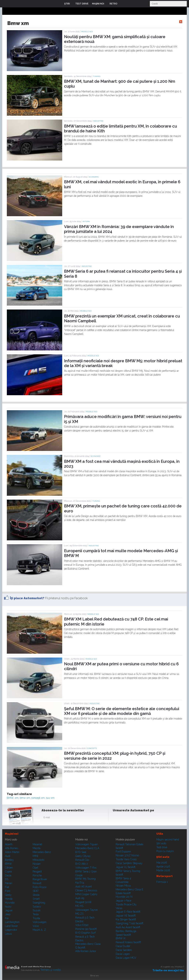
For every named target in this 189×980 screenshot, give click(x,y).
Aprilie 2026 (163, 867)
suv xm (50, 798)
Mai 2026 (162, 863)
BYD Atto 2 (82, 864)
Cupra (8, 872)
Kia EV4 (80, 883)
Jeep (8, 914)
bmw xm (25, 798)
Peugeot (37, 872)
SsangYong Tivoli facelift (129, 923)
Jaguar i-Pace (123, 901)
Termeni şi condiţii (51, 970)
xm (17, 798)
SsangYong (39, 903)
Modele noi (87, 32)
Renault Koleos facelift (128, 942)
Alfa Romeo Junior (86, 951)
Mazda (37, 848)
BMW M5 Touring (85, 879)
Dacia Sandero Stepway (129, 863)
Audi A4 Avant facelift (128, 927)
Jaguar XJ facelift (126, 867)
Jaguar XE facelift (126, 916)
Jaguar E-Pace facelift (128, 912)
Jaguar (9, 910)
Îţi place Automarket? (27, 598)
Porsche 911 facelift (86, 929)
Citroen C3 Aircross (86, 890)
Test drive (162, 847)
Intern (86, 221)
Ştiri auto (161, 843)
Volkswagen (40, 922)
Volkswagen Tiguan (87, 844)
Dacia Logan (123, 954)
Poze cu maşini (165, 851)
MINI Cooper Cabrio (86, 894)
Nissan (37, 864)
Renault (37, 883)
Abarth (9, 844)
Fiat (7, 887)
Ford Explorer (123, 852)
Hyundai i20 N (124, 897)
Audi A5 (80, 898)
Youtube (135, 818)
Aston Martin (12, 852)
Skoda (36, 895)
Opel (35, 868)
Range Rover (40, 879)
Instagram (126, 818)
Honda (9, 899)
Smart (36, 899)
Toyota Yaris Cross (126, 859)
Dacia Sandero (124, 950)
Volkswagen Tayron (87, 910)
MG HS (79, 906)
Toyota (36, 918)
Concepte (92, 748)
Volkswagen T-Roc (86, 868)
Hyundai (10, 903)
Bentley (9, 860)
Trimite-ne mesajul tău (168, 970)
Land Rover (11, 926)
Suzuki (37, 910)
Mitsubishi (38, 860)
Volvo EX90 (82, 925)
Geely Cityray (83, 856)
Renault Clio (82, 860)
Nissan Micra (123, 886)
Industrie (98, 121)
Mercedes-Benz (42, 852)
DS (7, 879)
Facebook (116, 818)
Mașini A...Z (39, 930)
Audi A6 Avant (84, 887)
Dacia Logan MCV (126, 958)
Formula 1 (162, 882)
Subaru (37, 907)
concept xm (38, 798)
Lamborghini (12, 922)
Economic (94, 177)
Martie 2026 (163, 870)
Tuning (97, 76)
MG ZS (79, 914)
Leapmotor (11, 930)
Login (123, 4)
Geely (8, 895)
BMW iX (121, 938)
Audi (8, 856)
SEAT (36, 891)
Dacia (8, 875)
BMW (10, 798)
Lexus (8, 934)
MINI (35, 856)
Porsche (37, 875)
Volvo (36, 926)
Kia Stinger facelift (126, 919)
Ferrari (9, 883)
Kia (7, 918)
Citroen (9, 868)
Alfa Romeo (12, 848)
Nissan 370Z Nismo (127, 855)
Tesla (36, 914)
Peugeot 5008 (83, 902)
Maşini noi (12, 834)
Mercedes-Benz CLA (87, 848)
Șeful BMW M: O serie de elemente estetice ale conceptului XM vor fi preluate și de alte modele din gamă (122, 711)
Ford (8, 891)
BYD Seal (81, 852)
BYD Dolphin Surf (85, 933)
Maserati (37, 844)
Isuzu (8, 907)
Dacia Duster (123, 946)
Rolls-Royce (40, 887)
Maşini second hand (168, 839)
